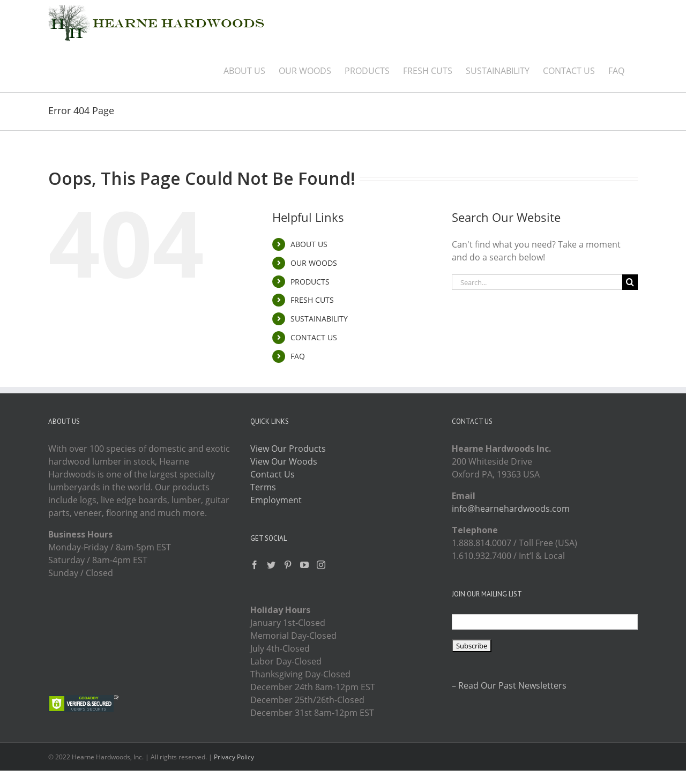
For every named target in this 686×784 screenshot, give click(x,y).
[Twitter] (271, 565)
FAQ (298, 356)
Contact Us (273, 474)
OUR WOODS (314, 263)
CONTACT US (314, 337)
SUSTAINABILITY (319, 319)
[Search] (630, 282)
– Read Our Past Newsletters (509, 685)
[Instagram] (321, 565)
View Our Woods (284, 461)
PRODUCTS (310, 282)
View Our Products (288, 449)
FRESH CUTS (312, 300)
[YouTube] (304, 565)
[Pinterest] (288, 565)
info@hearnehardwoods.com (511, 509)
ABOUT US (309, 244)
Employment (276, 500)
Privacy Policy (234, 757)
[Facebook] (255, 565)
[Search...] (537, 282)
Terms (263, 487)
